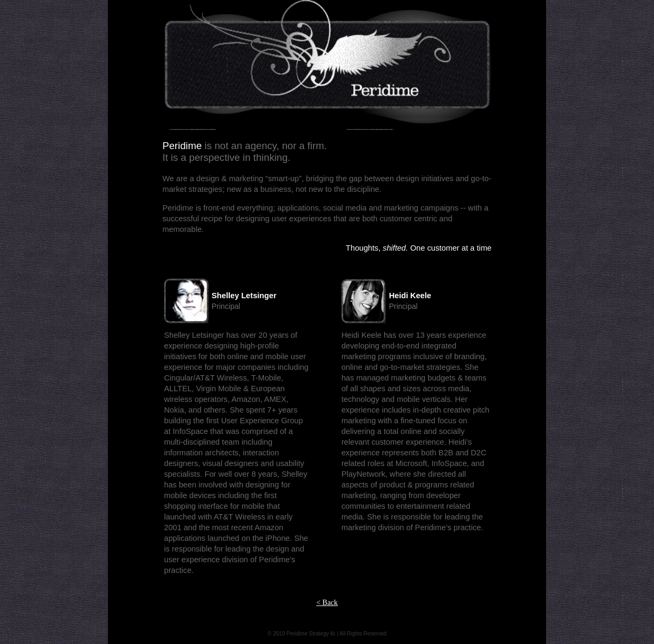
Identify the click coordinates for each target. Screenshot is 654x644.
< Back (327, 603)
